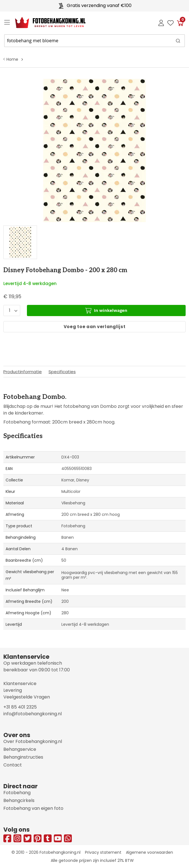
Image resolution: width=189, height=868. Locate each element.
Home (12, 59)
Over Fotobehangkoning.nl (33, 741)
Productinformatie (23, 372)
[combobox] (95, 41)
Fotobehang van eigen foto (33, 808)
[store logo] (46, 23)
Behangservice (20, 749)
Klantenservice (20, 684)
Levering (13, 690)
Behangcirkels (19, 800)
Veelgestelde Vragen (27, 697)
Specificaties (62, 372)
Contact (13, 765)
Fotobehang (17, 793)
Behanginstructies (23, 757)
